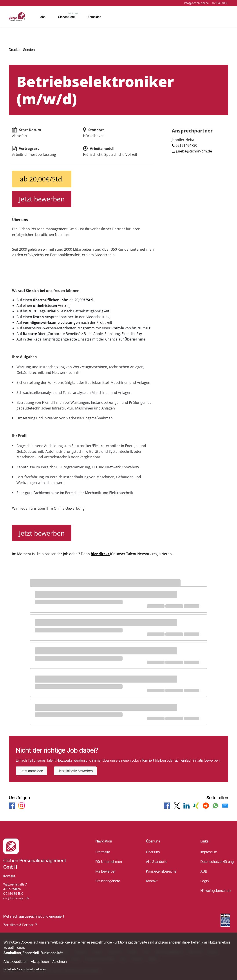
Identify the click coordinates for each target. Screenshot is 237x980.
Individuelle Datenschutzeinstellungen (25, 969)
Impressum (209, 852)
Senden (29, 50)
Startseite (103, 852)
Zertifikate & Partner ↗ (20, 925)
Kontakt (152, 881)
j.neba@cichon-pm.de (194, 151)
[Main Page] (17, 17)
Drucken (15, 50)
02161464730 (186, 145)
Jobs (42, 17)
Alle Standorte (157, 862)
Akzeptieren (40, 962)
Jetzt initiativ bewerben (75, 771)
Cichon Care (67, 17)
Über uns (153, 852)
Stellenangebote (108, 881)
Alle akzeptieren (15, 962)
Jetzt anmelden (31, 771)
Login (205, 881)
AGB (204, 871)
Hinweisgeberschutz (216, 891)
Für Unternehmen (109, 862)
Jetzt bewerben (42, 199)
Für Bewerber (106, 871)
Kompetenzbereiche (161, 871)
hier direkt (100, 554)
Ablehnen (60, 962)
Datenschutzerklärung (217, 862)
